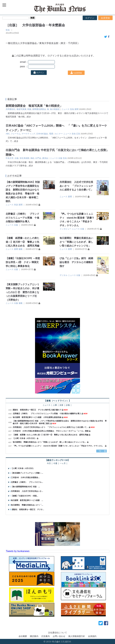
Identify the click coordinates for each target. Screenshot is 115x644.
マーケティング (28, 134)
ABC (8, 134)
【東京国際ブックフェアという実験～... (27, 473)
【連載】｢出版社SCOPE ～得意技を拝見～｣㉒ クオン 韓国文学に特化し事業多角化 (23, 262)
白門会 (38, 158)
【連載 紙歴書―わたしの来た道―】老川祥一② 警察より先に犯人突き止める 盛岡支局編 (22, 242)
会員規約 (92, 636)
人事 (55, 405)
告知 (8, 30)
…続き (28, 117)
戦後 (29, 109)
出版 (17, 158)
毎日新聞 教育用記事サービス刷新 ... (27, 500)
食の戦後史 (55, 109)
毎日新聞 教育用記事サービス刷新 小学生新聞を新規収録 (37, 417)
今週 (55, 463)
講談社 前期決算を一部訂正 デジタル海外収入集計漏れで (37, 410)
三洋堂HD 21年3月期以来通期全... (25, 478)
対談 (16, 205)
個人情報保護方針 (77, 636)
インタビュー (65, 229)
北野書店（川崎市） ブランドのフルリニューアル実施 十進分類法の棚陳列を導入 (22, 218)
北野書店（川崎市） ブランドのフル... (27, 482)
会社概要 (23, 636)
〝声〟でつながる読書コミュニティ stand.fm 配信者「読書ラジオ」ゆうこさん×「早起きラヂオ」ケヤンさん (59, 446)
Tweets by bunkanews (18, 551)
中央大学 (10, 158)
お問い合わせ (59, 636)
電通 (51, 134)
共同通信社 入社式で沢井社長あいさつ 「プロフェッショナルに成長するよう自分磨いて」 (76, 186)
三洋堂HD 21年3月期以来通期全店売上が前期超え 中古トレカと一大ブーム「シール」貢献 (51, 431)
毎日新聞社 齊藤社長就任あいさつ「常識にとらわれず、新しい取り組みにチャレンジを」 (76, 242)
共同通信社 (11, 109)
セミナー (59, 134)
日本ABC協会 (42, 134)
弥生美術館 (24, 158)
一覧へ (100, 451)
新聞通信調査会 (39, 109)
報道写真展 (21, 109)
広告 (78, 134)
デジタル (63, 275)
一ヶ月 (63, 463)
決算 (61, 405)
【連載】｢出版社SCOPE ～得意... (24, 496)
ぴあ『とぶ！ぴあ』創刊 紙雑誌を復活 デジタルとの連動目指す (76, 262)
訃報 (68, 405)
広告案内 (46, 636)
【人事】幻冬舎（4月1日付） (24, 438)
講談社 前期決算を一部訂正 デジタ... (28, 509)
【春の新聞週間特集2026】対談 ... (25, 487)
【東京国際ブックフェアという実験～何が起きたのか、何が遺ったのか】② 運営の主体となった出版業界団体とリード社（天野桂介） (22, 292)
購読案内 (34, 636)
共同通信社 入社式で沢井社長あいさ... (27, 491)
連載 (21, 249)
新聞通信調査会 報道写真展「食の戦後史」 (34, 106)
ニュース (66, 109)
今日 (49, 463)
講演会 (45, 158)
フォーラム (16, 134)
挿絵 (32, 158)
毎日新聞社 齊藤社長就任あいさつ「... (27, 505)
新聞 (77, 109)
